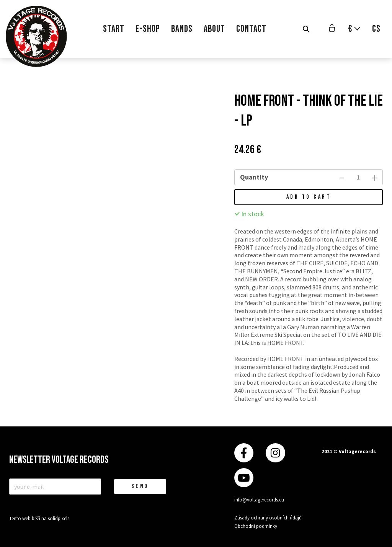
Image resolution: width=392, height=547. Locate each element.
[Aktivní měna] (354, 29)
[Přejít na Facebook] (244, 453)
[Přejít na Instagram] (275, 453)
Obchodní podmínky (256, 526)
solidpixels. (59, 518)
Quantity (254, 177)
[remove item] (342, 177)
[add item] (375, 177)
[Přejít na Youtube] (244, 478)
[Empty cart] (332, 29)
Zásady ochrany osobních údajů (268, 518)
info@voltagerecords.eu (259, 500)
